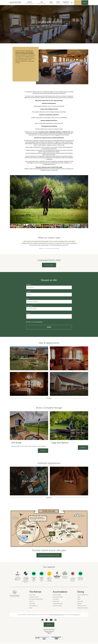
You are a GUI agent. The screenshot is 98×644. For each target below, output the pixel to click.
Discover (30, 3)
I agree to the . (34, 323)
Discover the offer (49, 265)
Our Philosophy (34, 598)
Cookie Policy (49, 633)
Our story (32, 595)
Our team (32, 604)
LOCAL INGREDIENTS (83, 595)
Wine (79, 600)
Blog (31, 609)
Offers (58, 3)
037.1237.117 (78, 3)
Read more (43, 451)
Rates (51, 3)
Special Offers (57, 595)
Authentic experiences (36, 600)
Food (79, 598)
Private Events (82, 606)
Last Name (29, 292)
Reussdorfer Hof (58, 604)
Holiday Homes (57, 606)
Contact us (49, 625)
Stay (42, 3)
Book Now (85, 3)
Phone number (29, 306)
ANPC (49, 634)
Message (28, 313)
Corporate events (83, 609)
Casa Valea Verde (58, 598)
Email (27, 299)
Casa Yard (56, 600)
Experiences (66, 3)
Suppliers (80, 602)
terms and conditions (38, 323)
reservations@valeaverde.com (57, 615)
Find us (31, 602)
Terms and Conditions (49, 632)
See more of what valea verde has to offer (49, 556)
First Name (29, 285)
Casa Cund (56, 602)
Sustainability (34, 606)
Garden (80, 604)
